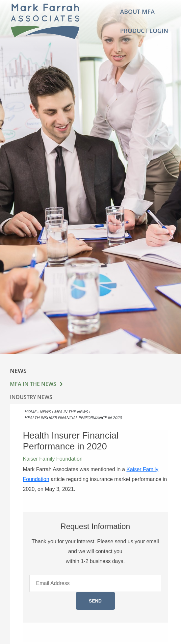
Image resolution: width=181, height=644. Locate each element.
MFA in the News (33, 384)
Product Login (144, 30)
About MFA (137, 11)
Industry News (31, 397)
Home (30, 412)
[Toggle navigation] (100, 22)
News (45, 412)
